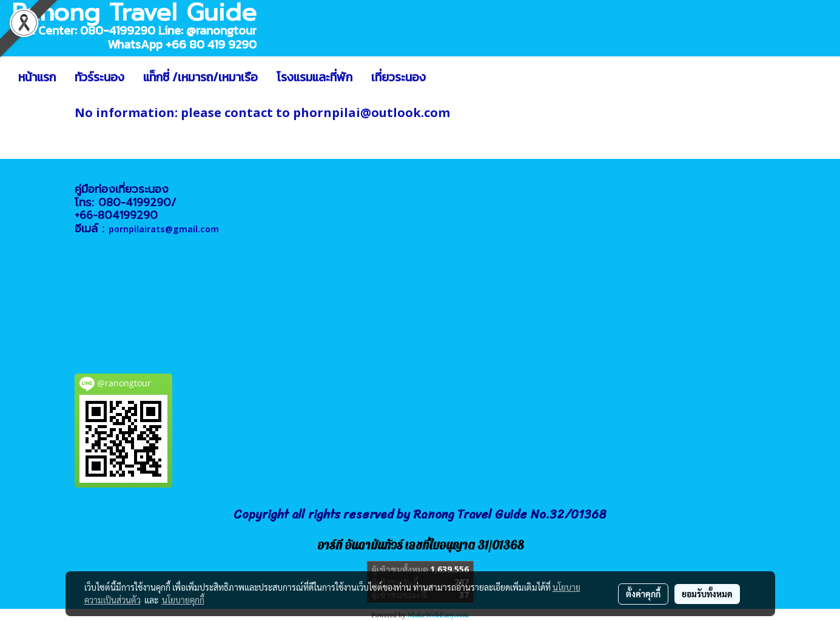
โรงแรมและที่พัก (314, 77)
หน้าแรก (37, 77)
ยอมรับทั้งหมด (707, 594)
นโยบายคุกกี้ (183, 600)
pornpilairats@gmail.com (164, 229)
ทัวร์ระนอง (99, 77)
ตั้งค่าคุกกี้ (643, 594)
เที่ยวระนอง (398, 77)
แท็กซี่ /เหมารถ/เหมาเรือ (200, 77)
